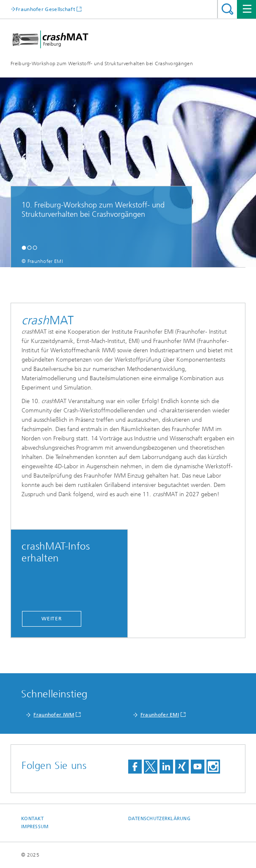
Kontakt (32, 819)
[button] (24, 247)
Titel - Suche (227, 9)
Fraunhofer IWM (54, 715)
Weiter (52, 619)
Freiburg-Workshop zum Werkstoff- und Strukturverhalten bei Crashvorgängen (102, 64)
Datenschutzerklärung (160, 819)
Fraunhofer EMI (160, 715)
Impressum (35, 827)
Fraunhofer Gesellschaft (45, 9)
